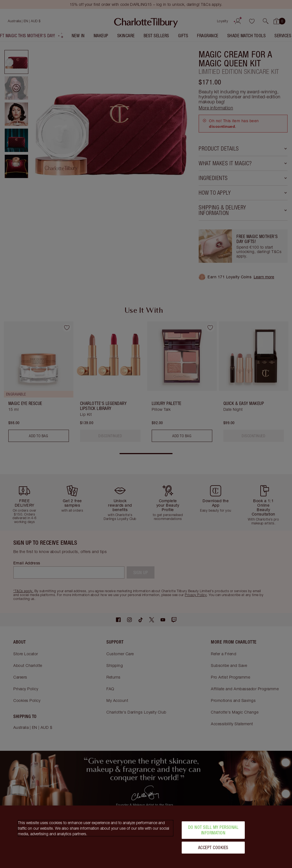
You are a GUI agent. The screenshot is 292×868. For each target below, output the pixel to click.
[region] (146, 837)
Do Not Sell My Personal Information (213, 830)
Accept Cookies (213, 847)
